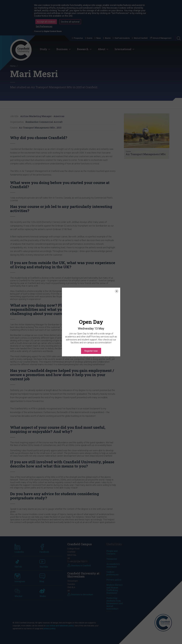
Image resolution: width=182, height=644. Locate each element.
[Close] (117, 291)
